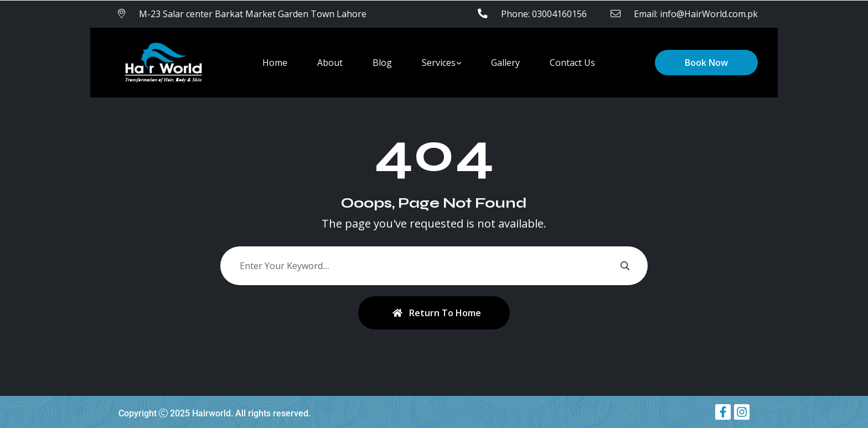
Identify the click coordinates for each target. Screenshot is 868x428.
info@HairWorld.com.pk (709, 14)
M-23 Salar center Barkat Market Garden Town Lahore (253, 14)
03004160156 (559, 14)
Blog (382, 63)
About (330, 63)
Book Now (706, 63)
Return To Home (437, 313)
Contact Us (572, 63)
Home (275, 63)
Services (439, 63)
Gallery (505, 63)
